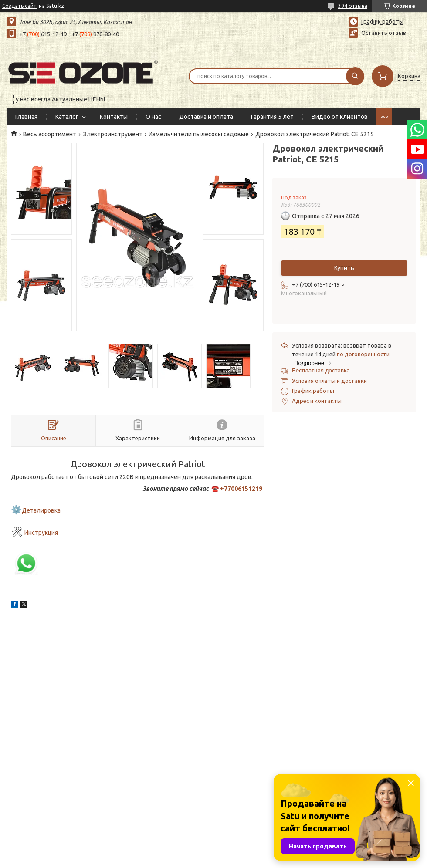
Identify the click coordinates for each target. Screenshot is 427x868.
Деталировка (41, 510)
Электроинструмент (113, 134)
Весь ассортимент (50, 134)
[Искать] (355, 76)
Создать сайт (19, 6)
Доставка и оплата (206, 117)
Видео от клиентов (340, 117)
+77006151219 (241, 489)
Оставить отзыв (384, 33)
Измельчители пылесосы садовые (199, 134)
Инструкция (41, 533)
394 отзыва (353, 6)
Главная (26, 117)
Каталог (67, 117)
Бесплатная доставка (321, 370)
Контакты (114, 117)
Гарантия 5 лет (272, 117)
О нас (153, 117)
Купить (344, 268)
